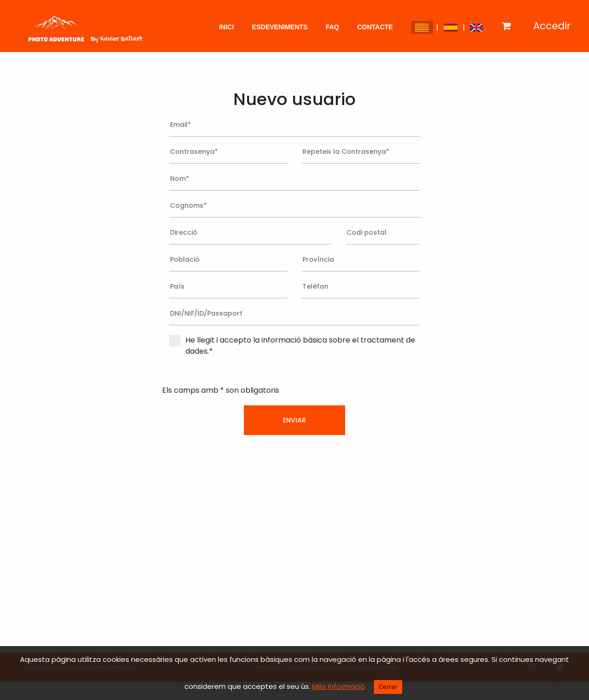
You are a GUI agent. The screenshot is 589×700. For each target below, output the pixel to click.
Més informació (339, 686)
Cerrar (388, 687)
